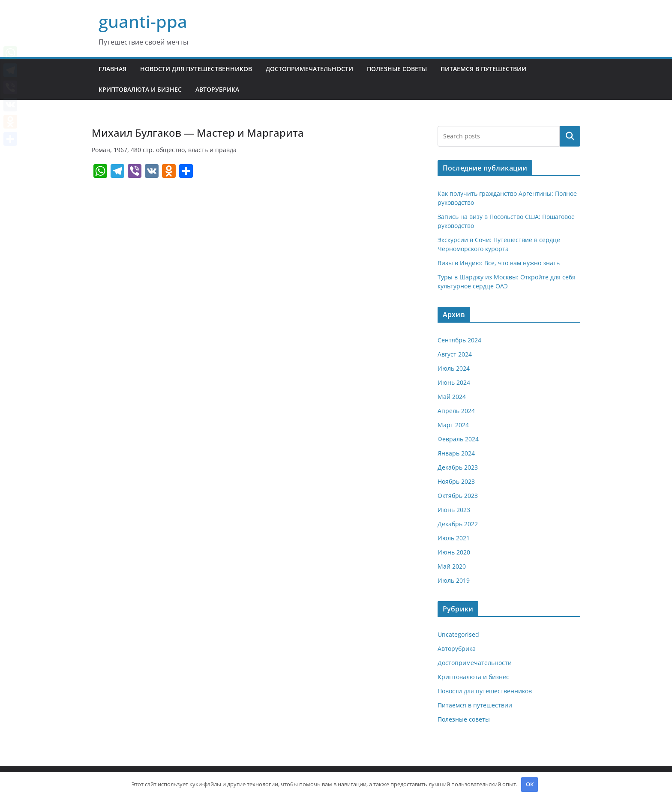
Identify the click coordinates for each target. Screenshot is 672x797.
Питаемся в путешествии (483, 69)
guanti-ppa (143, 21)
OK (530, 784)
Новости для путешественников (196, 69)
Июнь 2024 (454, 382)
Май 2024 (452, 397)
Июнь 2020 (454, 552)
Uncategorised (458, 634)
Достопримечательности (309, 69)
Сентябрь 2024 (459, 340)
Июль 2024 (454, 368)
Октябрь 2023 (458, 496)
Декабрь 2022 (458, 524)
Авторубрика (217, 89)
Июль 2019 (454, 580)
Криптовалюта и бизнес (140, 89)
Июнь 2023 (454, 510)
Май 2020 (452, 566)
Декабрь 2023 (458, 467)
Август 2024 (455, 354)
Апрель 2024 (456, 411)
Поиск (570, 136)
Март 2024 (453, 425)
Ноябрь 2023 (456, 481)
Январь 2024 (456, 453)
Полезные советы (397, 69)
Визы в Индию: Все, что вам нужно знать (499, 263)
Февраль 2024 (458, 439)
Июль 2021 (454, 538)
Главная (112, 69)
